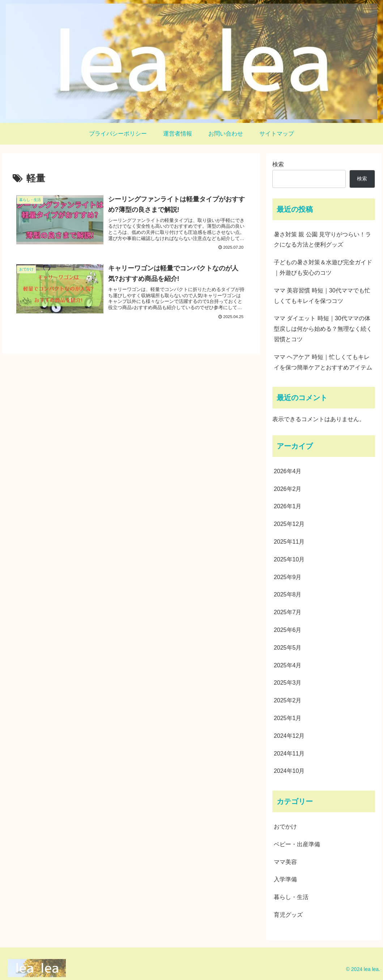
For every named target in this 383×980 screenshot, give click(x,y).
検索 (278, 164)
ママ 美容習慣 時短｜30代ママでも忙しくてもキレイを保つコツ (322, 296)
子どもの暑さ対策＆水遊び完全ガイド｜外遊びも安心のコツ (323, 268)
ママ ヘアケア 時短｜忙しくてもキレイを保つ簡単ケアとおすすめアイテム (323, 362)
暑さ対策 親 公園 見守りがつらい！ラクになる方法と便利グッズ (322, 240)
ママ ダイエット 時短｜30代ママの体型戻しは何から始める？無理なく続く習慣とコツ (323, 329)
